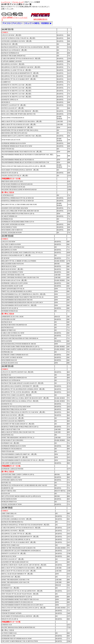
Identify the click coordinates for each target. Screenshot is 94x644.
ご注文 (4, 17)
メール (15, 17)
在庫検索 (10, 17)
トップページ (6, 2)
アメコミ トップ (18, 2)
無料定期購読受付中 (40, 19)
